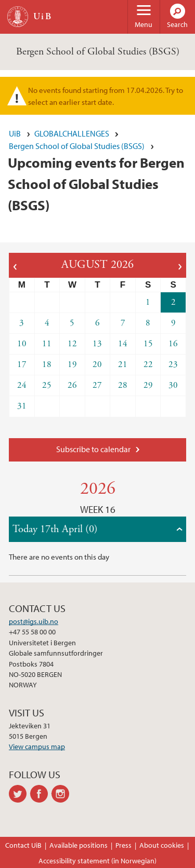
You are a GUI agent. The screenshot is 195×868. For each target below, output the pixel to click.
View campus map (37, 747)
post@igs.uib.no (34, 621)
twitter (19, 794)
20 (97, 364)
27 (97, 385)
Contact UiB (23, 845)
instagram (62, 794)
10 (22, 344)
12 (72, 344)
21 (123, 364)
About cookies (162, 845)
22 (148, 364)
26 (72, 385)
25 (47, 385)
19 (72, 364)
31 (22, 406)
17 (22, 364)
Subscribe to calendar (93, 449)
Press (123, 845)
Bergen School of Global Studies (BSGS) (98, 52)
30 (173, 385)
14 (123, 344)
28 (123, 385)
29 (148, 385)
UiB (15, 133)
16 (173, 344)
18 (47, 364)
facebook (41, 794)
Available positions (79, 845)
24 (22, 385)
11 (47, 344)
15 (148, 344)
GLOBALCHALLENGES (72, 133)
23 (173, 364)
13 (97, 344)
